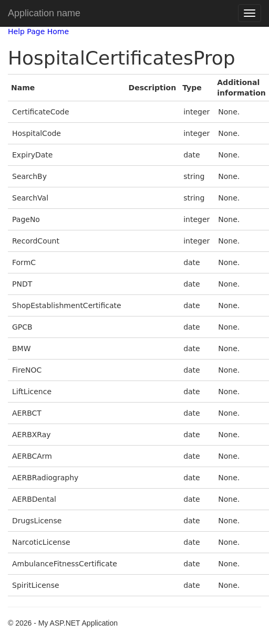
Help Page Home (38, 31)
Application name (44, 13)
